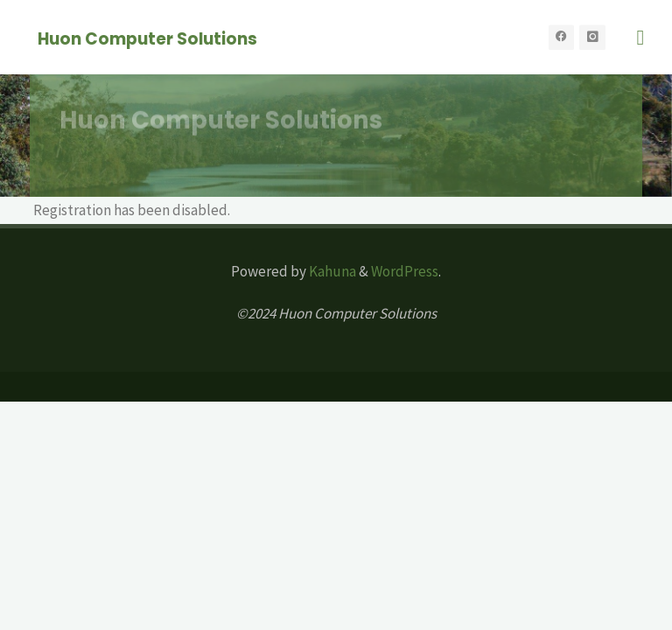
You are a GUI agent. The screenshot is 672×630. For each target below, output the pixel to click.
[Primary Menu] (640, 37)
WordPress (405, 271)
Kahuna (331, 271)
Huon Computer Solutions (147, 38)
